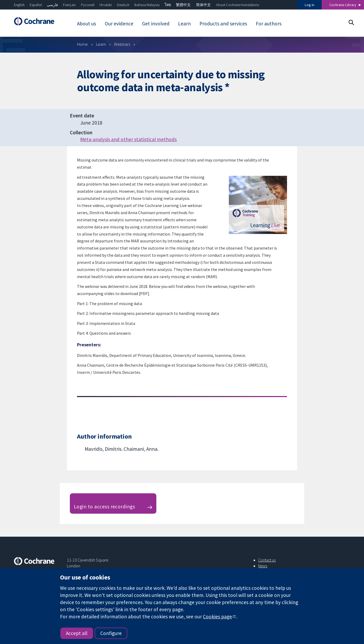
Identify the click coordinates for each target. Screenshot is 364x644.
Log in (310, 5)
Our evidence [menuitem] (119, 24)
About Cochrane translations (237, 5)
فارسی (52, 5)
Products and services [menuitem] (223, 24)
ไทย (168, 5)
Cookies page (217, 617)
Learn (101, 44)
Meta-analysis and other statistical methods (128, 139)
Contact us (267, 560)
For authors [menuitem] (269, 24)
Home (82, 44)
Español (36, 5)
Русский (88, 5)
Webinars (122, 44)
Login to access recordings (104, 507)
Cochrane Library (343, 5)
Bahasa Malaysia (147, 5)
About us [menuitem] (87, 24)
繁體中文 (183, 5)
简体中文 (203, 5)
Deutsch (123, 5)
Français (69, 5)
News (263, 566)
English (19, 5)
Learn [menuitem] (184, 24)
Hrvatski (106, 5)
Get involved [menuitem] (156, 24)
